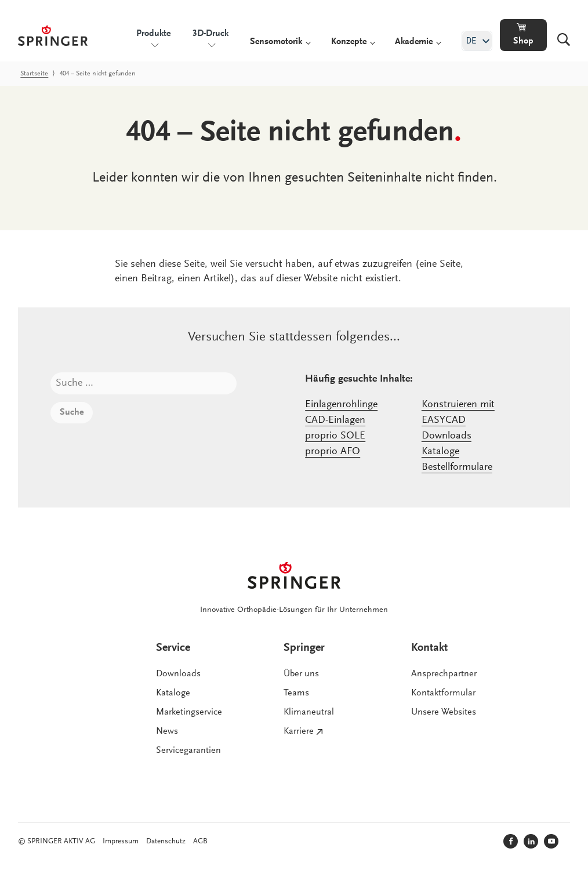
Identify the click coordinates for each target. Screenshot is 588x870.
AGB (200, 841)
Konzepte (349, 42)
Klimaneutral (309, 712)
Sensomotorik (276, 42)
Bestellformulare (457, 467)
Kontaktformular (443, 693)
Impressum (121, 841)
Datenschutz (166, 841)
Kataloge (440, 452)
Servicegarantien (188, 751)
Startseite (34, 74)
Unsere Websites (444, 712)
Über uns (301, 674)
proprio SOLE (335, 436)
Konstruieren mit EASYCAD (458, 413)
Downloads (447, 436)
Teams (296, 693)
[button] (523, 35)
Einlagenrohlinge (341, 405)
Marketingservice (189, 712)
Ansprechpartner (444, 674)
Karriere (299, 731)
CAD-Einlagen (335, 420)
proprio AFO (333, 452)
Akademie (414, 42)
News (167, 731)
